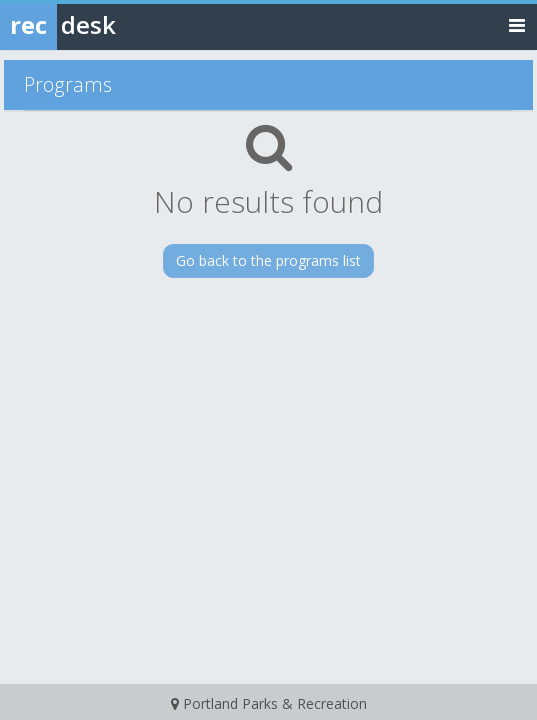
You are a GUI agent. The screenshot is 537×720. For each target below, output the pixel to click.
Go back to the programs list (268, 260)
